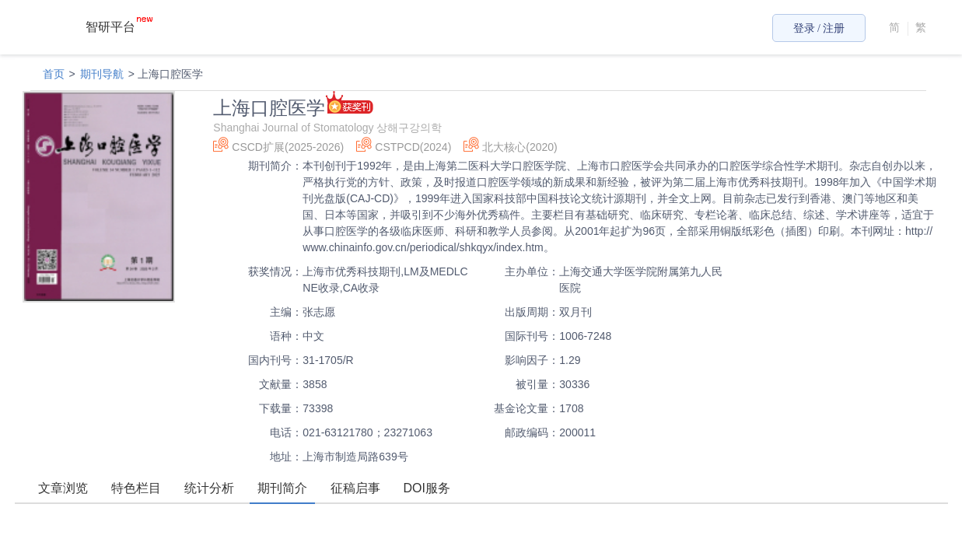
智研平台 (119, 27)
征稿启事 (355, 488)
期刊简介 (282, 488)
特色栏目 (136, 488)
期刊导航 (102, 74)
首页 (54, 74)
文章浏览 (63, 488)
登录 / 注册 (819, 28)
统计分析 (209, 488)
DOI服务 (427, 488)
